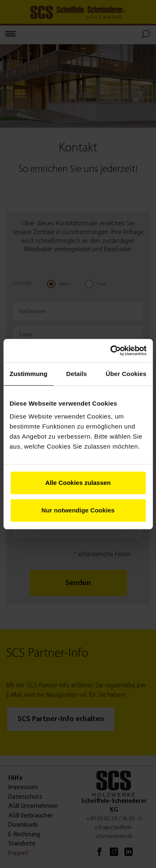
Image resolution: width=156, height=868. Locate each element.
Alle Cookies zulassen (78, 483)
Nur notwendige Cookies (78, 510)
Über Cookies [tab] (126, 374)
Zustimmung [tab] (28, 374)
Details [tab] (77, 374)
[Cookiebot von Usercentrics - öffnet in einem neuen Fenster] (111, 351)
